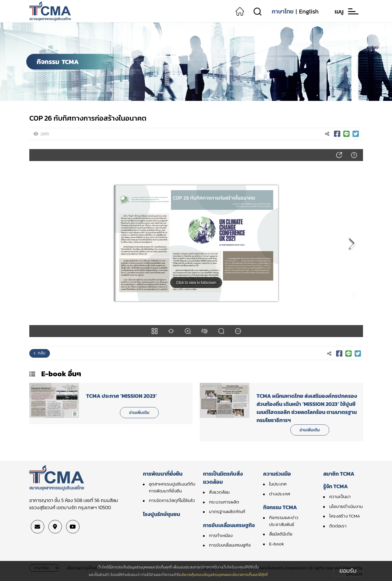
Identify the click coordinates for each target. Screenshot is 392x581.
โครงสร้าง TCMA (345, 516)
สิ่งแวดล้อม (219, 492)
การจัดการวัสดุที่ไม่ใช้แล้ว (172, 500)
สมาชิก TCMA (339, 474)
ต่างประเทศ (280, 494)
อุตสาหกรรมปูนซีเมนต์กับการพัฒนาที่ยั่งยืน (172, 487)
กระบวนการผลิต (224, 502)
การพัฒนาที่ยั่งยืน (163, 474)
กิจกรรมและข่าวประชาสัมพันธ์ (284, 521)
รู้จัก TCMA (335, 486)
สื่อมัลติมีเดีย (281, 534)
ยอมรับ (348, 571)
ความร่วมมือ (277, 474)
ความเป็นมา (340, 496)
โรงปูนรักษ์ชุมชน (161, 514)
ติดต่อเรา (338, 526)
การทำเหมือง (221, 535)
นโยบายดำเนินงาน (346, 506)
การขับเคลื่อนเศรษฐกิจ (229, 525)
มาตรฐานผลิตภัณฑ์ (227, 511)
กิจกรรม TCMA (280, 507)
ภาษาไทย (283, 11)
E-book (277, 544)
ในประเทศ (278, 484)
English (309, 11)
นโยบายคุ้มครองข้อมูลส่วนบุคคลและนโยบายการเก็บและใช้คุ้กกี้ (224, 575)
